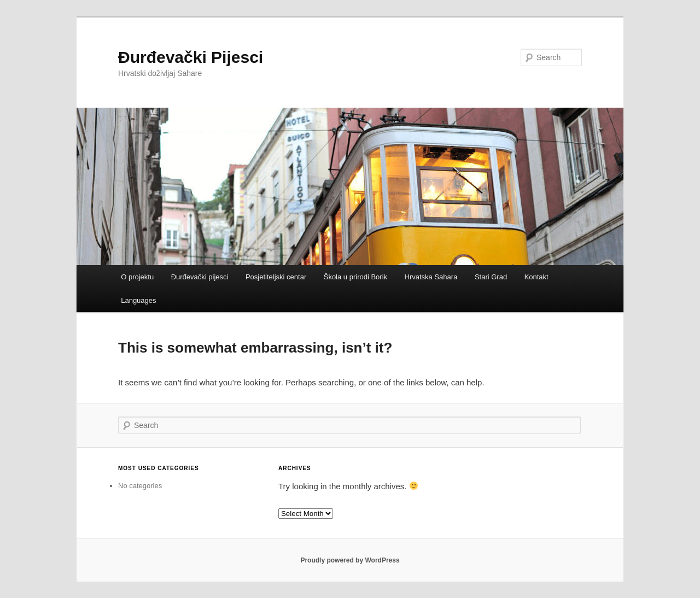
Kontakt (536, 277)
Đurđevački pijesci (200, 277)
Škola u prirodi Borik (355, 277)
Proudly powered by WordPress (350, 560)
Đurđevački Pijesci (191, 57)
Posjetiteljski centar (276, 277)
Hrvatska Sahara (431, 277)
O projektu (137, 277)
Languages (138, 300)
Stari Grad (491, 277)
